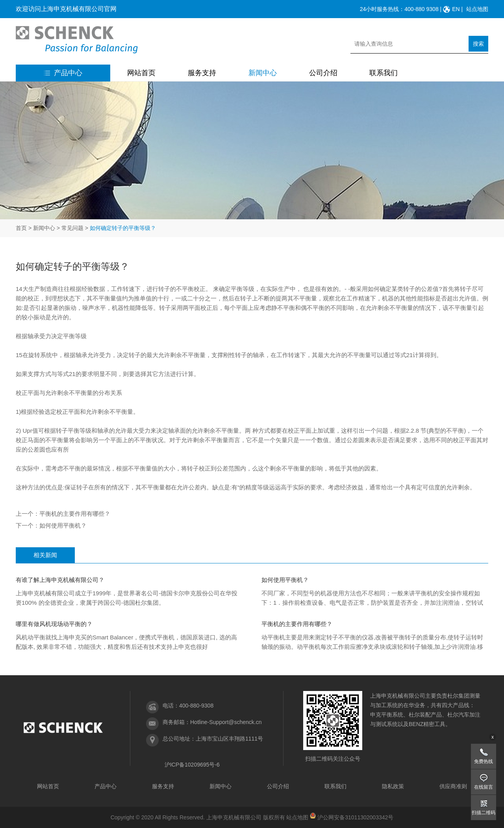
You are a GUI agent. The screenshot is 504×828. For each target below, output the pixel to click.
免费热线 (484, 761)
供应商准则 (453, 786)
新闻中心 (263, 73)
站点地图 (477, 9)
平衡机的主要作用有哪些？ (75, 514)
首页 (21, 228)
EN (456, 9)
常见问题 (72, 228)
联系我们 (384, 73)
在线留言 (484, 787)
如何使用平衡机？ (63, 525)
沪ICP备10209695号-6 (192, 765)
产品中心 (63, 73)
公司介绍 (323, 73)
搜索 (478, 44)
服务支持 (202, 73)
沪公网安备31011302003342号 (355, 817)
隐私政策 (393, 786)
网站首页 (141, 73)
